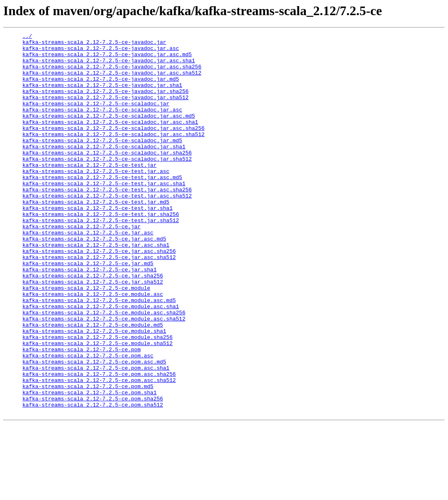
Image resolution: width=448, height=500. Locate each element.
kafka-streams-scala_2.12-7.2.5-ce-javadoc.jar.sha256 (106, 103)
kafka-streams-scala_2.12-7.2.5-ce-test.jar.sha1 (98, 243)
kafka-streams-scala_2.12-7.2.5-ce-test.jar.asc (96, 199)
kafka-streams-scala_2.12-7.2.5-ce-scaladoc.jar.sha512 (107, 184)
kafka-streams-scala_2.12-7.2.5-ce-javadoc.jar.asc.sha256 (112, 74)
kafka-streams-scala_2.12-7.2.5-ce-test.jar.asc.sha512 (107, 229)
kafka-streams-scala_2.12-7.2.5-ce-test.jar (90, 192)
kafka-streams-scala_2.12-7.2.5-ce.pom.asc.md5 (94, 428)
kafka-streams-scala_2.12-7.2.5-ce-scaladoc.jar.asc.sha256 (114, 148)
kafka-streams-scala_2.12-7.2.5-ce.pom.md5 (88, 457)
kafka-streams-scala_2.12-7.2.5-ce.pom (82, 413)
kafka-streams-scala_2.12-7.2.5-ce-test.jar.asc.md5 (102, 207)
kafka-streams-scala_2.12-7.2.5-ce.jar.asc (88, 273)
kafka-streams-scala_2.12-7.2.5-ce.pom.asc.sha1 (96, 435)
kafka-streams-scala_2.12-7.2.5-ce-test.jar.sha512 (101, 258)
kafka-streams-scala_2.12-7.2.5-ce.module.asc (93, 347)
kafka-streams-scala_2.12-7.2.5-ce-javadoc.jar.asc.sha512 (112, 81)
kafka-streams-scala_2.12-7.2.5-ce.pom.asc (88, 420)
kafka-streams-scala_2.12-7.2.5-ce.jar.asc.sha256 (99, 295)
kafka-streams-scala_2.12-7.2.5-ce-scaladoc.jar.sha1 (104, 170)
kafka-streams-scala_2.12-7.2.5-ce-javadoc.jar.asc (101, 52)
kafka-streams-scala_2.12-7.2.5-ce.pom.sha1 (90, 465)
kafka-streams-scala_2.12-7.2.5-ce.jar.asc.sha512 (99, 302)
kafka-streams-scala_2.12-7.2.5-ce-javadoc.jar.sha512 (106, 111)
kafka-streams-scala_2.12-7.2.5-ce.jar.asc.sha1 (96, 288)
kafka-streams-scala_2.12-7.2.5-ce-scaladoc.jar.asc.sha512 (114, 155)
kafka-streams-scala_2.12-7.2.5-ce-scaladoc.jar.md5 (102, 162)
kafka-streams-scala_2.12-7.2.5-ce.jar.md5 (88, 310)
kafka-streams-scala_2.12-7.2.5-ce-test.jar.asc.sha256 (107, 221)
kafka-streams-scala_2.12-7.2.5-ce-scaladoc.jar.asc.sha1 (110, 140)
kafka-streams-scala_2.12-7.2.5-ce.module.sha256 (98, 398)
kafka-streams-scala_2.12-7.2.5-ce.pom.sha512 (93, 480)
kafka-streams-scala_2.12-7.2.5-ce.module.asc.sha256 (104, 369)
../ (27, 37)
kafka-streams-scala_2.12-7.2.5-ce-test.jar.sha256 (101, 251)
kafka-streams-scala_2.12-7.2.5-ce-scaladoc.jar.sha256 (107, 177)
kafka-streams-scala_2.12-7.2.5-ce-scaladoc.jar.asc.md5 (109, 133)
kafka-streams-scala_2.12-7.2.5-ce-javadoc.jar (94, 44)
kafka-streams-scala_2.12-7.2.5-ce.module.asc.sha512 (104, 376)
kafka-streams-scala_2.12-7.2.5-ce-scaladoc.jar (96, 118)
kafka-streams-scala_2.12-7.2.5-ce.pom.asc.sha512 (99, 450)
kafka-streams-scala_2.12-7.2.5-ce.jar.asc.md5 (94, 280)
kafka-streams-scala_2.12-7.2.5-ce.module (86, 339)
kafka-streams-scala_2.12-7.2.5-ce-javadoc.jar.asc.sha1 (109, 66)
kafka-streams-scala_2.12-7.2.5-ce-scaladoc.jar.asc (102, 125)
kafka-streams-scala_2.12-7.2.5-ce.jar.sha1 (90, 317)
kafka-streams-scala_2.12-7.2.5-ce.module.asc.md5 (99, 354)
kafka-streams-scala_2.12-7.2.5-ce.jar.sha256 (93, 325)
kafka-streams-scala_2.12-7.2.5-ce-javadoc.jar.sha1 (102, 96)
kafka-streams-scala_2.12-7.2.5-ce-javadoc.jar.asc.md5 (107, 59)
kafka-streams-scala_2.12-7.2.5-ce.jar (82, 266)
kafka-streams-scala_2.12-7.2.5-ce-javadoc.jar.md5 (101, 89)
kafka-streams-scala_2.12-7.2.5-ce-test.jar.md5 (96, 236)
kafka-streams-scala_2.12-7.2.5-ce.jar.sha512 (93, 332)
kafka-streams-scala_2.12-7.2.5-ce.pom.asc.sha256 (99, 443)
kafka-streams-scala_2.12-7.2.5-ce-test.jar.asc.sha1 (104, 214)
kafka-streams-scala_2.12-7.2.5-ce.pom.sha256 (93, 472)
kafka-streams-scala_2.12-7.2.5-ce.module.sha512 (98, 406)
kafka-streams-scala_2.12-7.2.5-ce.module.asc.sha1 (101, 361)
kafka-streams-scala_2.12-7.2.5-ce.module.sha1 (94, 391)
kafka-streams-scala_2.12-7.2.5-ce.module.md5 (93, 384)
